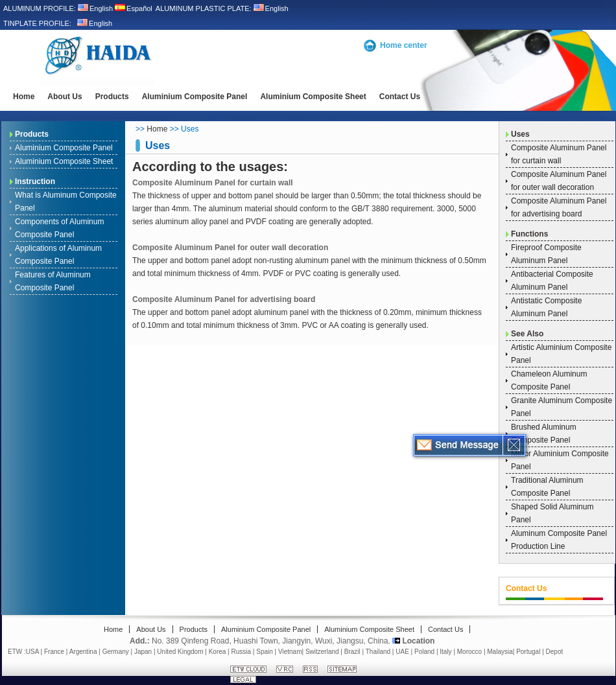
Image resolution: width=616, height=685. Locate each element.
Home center (404, 45)
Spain (265, 652)
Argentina (83, 652)
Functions (529, 234)
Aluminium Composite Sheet (313, 97)
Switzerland (322, 652)
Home (24, 97)
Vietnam (290, 652)
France (54, 652)
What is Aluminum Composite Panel (66, 202)
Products (112, 97)
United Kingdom (180, 652)
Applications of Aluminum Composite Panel (58, 255)
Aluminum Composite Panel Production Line (559, 540)
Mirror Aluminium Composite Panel (560, 460)
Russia (242, 652)
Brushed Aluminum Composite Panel (544, 434)
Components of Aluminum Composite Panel (59, 228)
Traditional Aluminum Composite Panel (547, 487)
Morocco (469, 652)
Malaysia (500, 652)
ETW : (17, 652)
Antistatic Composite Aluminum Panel (546, 307)
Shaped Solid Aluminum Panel (552, 513)
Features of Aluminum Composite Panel (53, 281)
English (95, 8)
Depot (555, 652)
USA (32, 652)
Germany (116, 652)
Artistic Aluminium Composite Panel (561, 354)
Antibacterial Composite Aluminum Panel (552, 281)
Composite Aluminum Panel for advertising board (224, 299)
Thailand (378, 652)
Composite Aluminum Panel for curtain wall (213, 183)
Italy (445, 652)
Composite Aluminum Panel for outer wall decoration (230, 248)
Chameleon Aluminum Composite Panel (549, 380)
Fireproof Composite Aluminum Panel (546, 254)
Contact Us (400, 97)
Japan (143, 652)
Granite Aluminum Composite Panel (562, 407)
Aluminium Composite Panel (195, 97)
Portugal (528, 652)
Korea (218, 652)
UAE (402, 652)
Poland (424, 652)
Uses (520, 134)
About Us (65, 97)
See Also (527, 334)
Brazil (352, 652)
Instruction (35, 181)
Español (134, 8)
